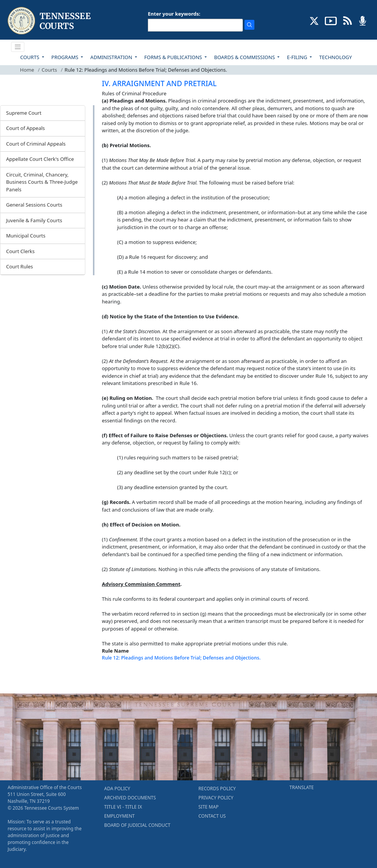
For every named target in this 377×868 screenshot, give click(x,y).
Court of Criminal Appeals (36, 144)
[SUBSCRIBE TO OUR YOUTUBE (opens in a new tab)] (331, 20)
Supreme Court (24, 113)
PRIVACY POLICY (216, 798)
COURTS (30, 57)
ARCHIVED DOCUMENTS (130, 798)
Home (27, 70)
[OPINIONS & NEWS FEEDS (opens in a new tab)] (347, 20)
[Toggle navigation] (18, 47)
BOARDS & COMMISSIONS (245, 57)
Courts (49, 70)
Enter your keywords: (174, 14)
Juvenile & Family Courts (34, 220)
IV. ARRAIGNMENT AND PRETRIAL (159, 83)
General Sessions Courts (34, 205)
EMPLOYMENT (120, 816)
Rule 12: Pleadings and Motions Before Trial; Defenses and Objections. (181, 658)
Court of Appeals (26, 128)
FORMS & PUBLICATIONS (174, 57)
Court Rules (20, 266)
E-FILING (298, 57)
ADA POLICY (117, 789)
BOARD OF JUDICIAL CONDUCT (137, 825)
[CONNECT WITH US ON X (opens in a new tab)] (314, 20)
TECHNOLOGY (335, 57)
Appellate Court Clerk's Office (40, 159)
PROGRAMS (65, 57)
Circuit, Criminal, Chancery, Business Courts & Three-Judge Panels (42, 182)
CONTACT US (212, 816)
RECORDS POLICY (217, 789)
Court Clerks (20, 251)
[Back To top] (115, 678)
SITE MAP (208, 807)
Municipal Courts (26, 236)
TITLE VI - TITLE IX (123, 807)
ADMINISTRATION (112, 57)
